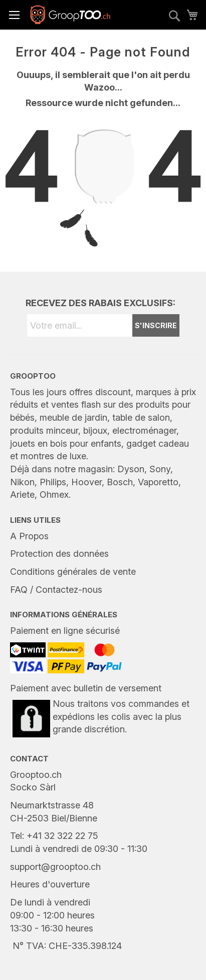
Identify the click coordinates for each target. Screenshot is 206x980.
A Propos (29, 536)
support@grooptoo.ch (55, 867)
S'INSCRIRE (156, 325)
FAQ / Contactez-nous (56, 590)
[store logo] (70, 15)
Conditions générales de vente (73, 572)
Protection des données (59, 554)
